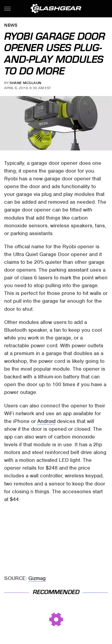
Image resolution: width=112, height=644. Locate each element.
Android (46, 421)
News (11, 26)
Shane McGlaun (26, 83)
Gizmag (37, 578)
